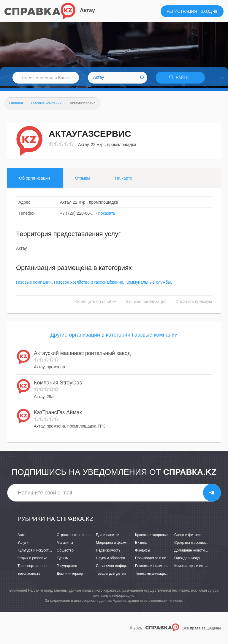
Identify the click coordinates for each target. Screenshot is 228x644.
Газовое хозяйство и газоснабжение (89, 284)
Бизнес (141, 545)
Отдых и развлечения (35, 560)
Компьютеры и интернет (194, 568)
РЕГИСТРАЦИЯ (182, 11)
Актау (87, 10)
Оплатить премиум (194, 304)
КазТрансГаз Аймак (58, 414)
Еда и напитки (108, 537)
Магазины (65, 545)
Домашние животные (192, 552)
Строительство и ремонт (77, 537)
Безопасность (29, 576)
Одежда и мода (187, 560)
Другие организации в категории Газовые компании (114, 337)
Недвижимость (108, 552)
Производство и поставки (156, 560)
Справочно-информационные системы (128, 568)
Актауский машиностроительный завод (82, 355)
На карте (124, 180)
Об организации (34, 180)
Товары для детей (111, 576)
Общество (65, 552)
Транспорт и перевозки (37, 568)
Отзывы (82, 180)
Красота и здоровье (151, 537)
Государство (67, 568)
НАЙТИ (180, 79)
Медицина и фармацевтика (119, 545)
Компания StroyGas (58, 385)
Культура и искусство (35, 552)
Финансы (142, 552)
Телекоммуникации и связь (157, 576)
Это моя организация (146, 304)
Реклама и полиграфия (154, 568)
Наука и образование (113, 560)
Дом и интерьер (70, 576)
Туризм (63, 560)
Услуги (23, 545)
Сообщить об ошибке (96, 304)
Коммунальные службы (148, 284)
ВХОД (209, 11)
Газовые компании (34, 284)
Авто (21, 537)
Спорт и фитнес (187, 537)
